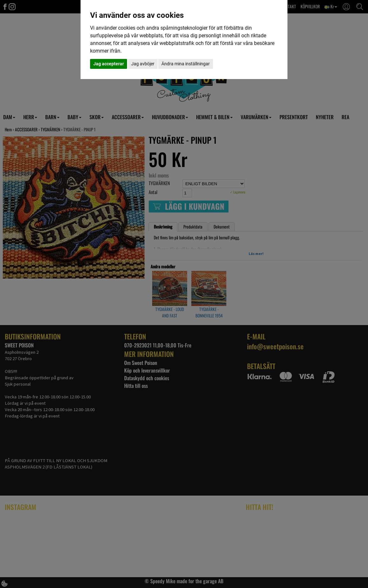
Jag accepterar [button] (109, 64)
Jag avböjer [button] (143, 64)
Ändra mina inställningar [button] (186, 64)
